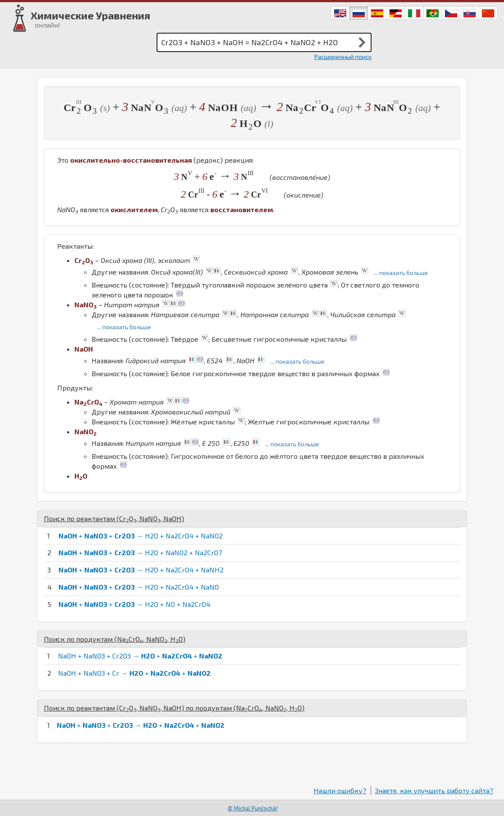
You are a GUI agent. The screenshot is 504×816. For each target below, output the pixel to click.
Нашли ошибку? (340, 790)
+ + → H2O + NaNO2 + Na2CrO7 (140, 552)
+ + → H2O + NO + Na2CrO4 (134, 604)
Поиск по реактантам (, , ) (114, 518)
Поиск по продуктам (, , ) (115, 639)
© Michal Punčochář (253, 808)
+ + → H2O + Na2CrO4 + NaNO (139, 587)
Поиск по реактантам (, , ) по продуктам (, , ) (174, 708)
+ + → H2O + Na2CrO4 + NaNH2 (141, 570)
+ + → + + (141, 725)
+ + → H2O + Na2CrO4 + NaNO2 (141, 536)
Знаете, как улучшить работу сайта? (434, 790)
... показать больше (401, 273)
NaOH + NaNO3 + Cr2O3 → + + (140, 656)
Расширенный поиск (343, 57)
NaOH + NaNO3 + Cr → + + (134, 673)
